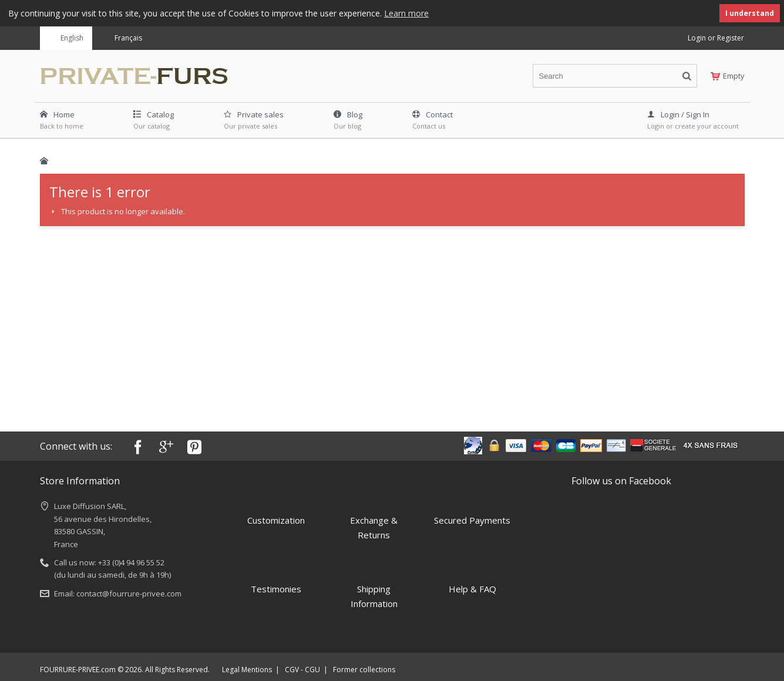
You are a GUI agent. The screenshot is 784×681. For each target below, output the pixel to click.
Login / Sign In (678, 114)
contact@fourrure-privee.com (129, 593)
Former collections (364, 669)
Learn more (406, 13)
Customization (276, 508)
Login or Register (716, 37)
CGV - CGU (302, 669)
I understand (750, 13)
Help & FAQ (472, 577)
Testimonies (276, 577)
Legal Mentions (247, 669)
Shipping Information (374, 584)
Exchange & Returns (374, 515)
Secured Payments (472, 508)
